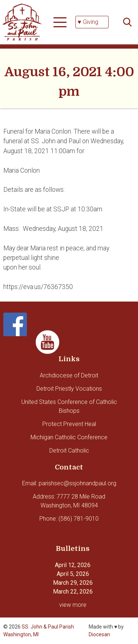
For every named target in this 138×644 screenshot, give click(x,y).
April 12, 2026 (73, 565)
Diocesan (99, 634)
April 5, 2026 (73, 574)
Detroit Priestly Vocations (69, 389)
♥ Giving (88, 22)
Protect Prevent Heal (69, 424)
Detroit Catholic (69, 451)
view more (73, 605)
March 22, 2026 (73, 592)
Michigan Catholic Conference (69, 437)
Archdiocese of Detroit (69, 375)
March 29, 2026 (73, 583)
